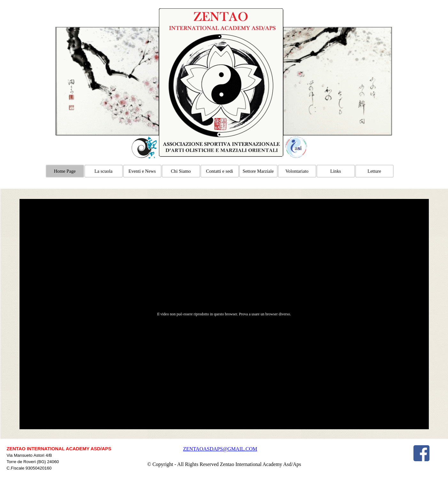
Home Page (65, 171)
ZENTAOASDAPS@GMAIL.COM (220, 449)
